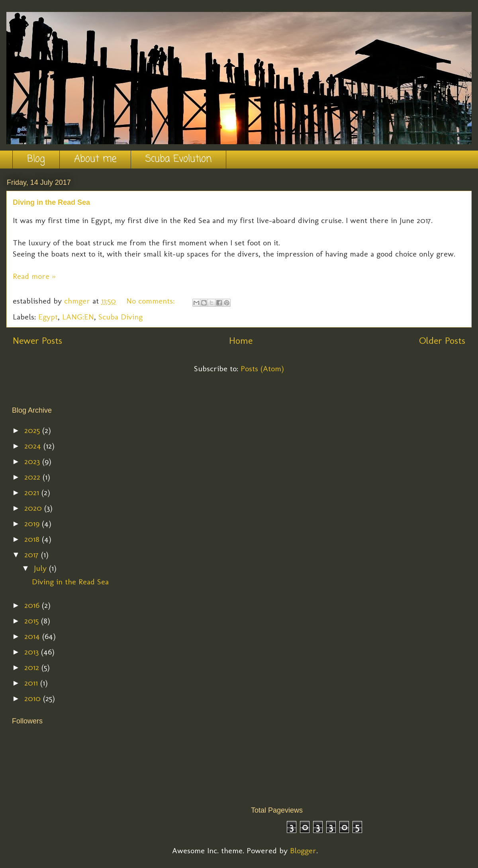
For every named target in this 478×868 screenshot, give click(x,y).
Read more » (34, 276)
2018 (33, 539)
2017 (33, 555)
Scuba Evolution (178, 159)
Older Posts (442, 340)
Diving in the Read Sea (51, 202)
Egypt (48, 317)
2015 (33, 621)
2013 (33, 652)
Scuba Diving (120, 317)
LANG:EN (78, 317)
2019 (33, 523)
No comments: (152, 301)
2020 (34, 508)
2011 (32, 683)
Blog (36, 159)
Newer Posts (37, 340)
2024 (34, 446)
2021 (33, 492)
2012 (33, 667)
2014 (33, 636)
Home (241, 340)
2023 (33, 461)
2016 (33, 605)
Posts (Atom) (262, 368)
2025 (33, 430)
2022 (33, 477)
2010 (34, 698)
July (41, 568)
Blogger (303, 850)
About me (95, 159)
